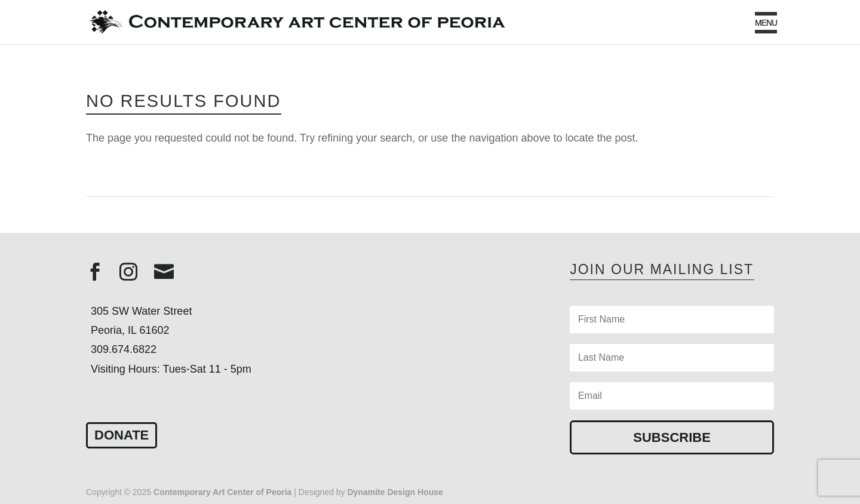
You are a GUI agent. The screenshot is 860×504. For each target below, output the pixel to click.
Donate (122, 435)
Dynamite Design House (395, 492)
